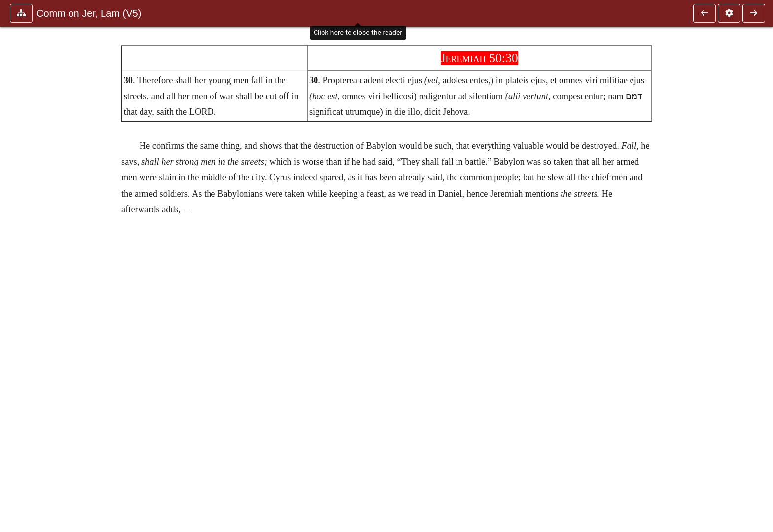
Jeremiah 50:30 (479, 58)
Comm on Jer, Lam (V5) (89, 13)
